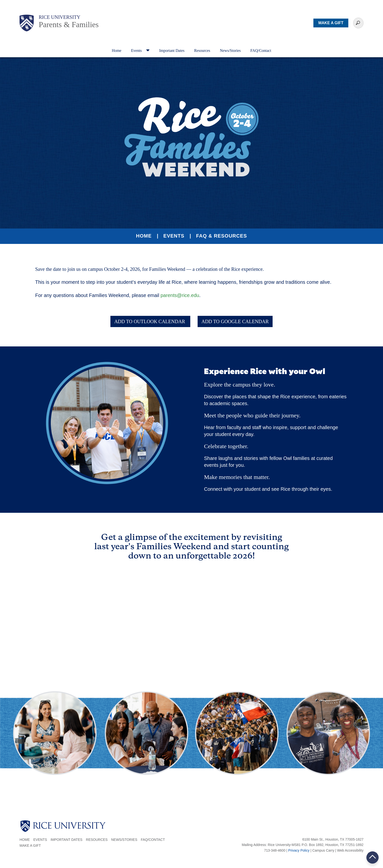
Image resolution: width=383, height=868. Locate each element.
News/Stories (230, 51)
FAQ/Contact (261, 51)
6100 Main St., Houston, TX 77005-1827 (333, 839)
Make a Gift (30, 845)
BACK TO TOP (372, 857)
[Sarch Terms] (358, 23)
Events (140, 50)
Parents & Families (69, 24)
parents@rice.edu (180, 295)
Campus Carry (323, 850)
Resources (202, 51)
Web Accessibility (350, 850)
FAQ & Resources (222, 236)
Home (117, 51)
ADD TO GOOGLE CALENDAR (235, 321)
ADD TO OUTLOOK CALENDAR (150, 321)
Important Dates (172, 51)
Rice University (59, 17)
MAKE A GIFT (331, 23)
